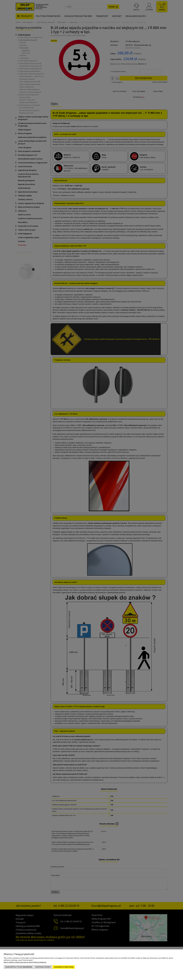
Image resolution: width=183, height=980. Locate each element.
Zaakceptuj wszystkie (64, 967)
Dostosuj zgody (43, 967)
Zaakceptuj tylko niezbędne (19, 967)
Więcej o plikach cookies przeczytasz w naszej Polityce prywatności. (25, 962)
